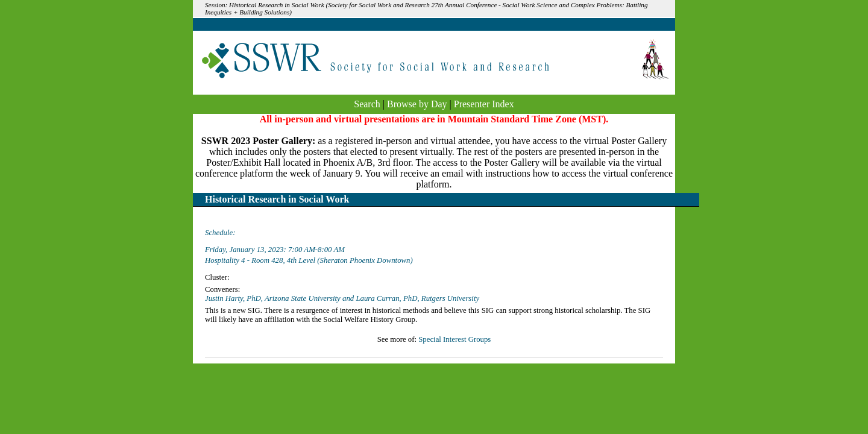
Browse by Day (417, 104)
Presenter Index (484, 104)
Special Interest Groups (454, 339)
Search (367, 104)
